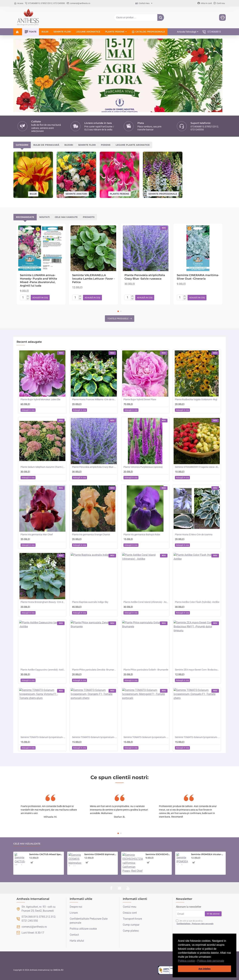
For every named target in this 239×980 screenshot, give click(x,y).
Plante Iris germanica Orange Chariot (91, 534)
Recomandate (25, 217)
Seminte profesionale (163, 194)
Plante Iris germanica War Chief (37, 534)
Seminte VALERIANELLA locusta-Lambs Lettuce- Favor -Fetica (93, 279)
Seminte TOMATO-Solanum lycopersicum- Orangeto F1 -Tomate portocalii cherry (94, 737)
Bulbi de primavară (46, 145)
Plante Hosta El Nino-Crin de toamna (194, 534)
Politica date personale (211, 961)
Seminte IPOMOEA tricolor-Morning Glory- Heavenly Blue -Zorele (208, 854)
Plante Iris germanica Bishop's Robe (142, 534)
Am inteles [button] (205, 969)
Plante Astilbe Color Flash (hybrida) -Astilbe (197, 602)
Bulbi (33, 194)
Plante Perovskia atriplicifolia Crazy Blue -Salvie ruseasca (145, 277)
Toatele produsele (118, 319)
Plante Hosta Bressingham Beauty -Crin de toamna (43, 602)
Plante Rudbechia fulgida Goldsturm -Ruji (196, 399)
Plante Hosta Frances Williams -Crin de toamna (94, 399)
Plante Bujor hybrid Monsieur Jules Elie (40, 399)
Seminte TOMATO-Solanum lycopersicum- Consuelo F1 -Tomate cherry (197, 737)
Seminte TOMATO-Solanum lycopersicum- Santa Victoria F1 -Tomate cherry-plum (43, 737)
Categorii (22, 145)
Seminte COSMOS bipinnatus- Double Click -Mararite (100, 854)
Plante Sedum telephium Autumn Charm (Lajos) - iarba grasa (43, 467)
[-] (28, 299)
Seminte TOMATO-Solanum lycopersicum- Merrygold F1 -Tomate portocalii (146, 737)
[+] (28, 296)
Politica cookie (186, 961)
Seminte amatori (76, 194)
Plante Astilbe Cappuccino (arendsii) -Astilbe (43, 670)
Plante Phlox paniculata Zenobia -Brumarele (94, 670)
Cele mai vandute (66, 217)
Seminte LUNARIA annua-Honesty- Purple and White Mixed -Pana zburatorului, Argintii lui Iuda (39, 280)
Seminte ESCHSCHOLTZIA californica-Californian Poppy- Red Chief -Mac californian (158, 854)
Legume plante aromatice (133, 145)
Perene (106, 145)
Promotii (89, 217)
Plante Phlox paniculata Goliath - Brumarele (146, 670)
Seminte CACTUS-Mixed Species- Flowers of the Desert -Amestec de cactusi (46, 854)
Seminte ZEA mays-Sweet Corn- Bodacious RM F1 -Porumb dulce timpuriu (197, 670)
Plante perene (119, 194)
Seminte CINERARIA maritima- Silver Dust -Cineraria (198, 277)
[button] (225, 961)
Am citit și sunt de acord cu (195, 922)
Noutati (44, 217)
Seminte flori (87, 145)
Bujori (69, 145)
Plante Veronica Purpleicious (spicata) (143, 467)
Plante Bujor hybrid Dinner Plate (140, 399)
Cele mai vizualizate (27, 844)
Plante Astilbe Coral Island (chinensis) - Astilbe (146, 602)
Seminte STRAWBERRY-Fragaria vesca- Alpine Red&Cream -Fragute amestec (197, 467)
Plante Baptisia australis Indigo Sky (90, 602)
